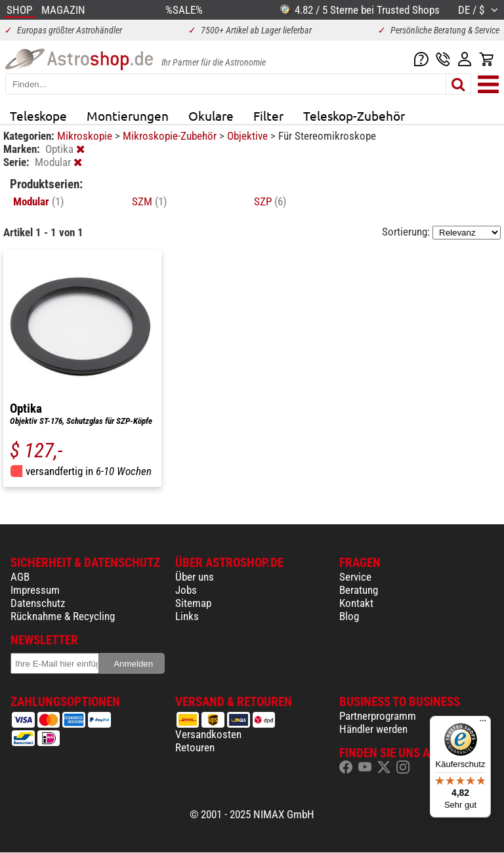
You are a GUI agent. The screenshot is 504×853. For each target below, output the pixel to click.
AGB (20, 577)
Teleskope (38, 115)
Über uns (195, 577)
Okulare (211, 115)
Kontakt (356, 603)
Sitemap (193, 603)
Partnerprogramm (378, 716)
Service (355, 577)
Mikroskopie (86, 136)
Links (187, 616)
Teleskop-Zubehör (354, 115)
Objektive (249, 136)
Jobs (186, 590)
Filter (268, 115)
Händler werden (373, 729)
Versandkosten (208, 734)
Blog (349, 616)
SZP (270, 201)
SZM (149, 201)
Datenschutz (38, 603)
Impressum (35, 590)
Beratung (359, 590)
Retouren (195, 747)
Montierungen (128, 115)
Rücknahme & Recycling (63, 616)
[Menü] (483, 724)
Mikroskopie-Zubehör (171, 136)
